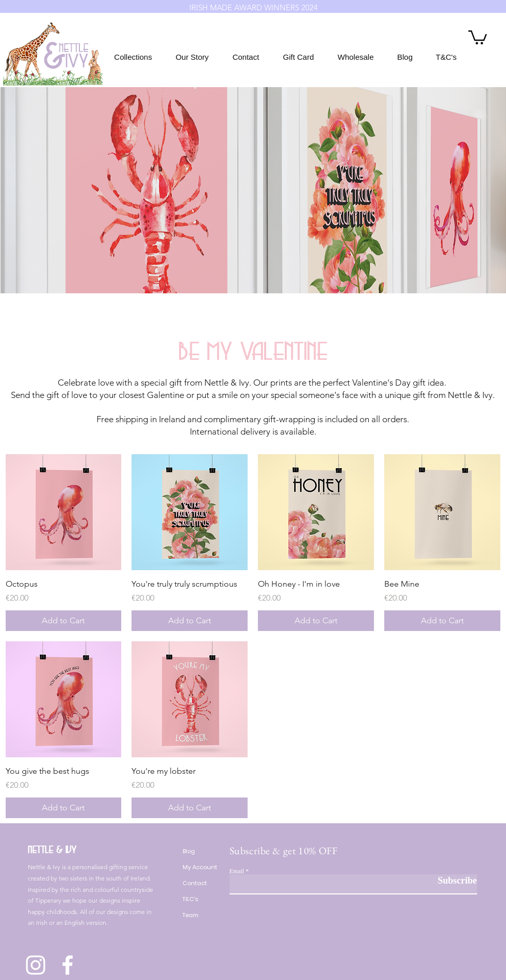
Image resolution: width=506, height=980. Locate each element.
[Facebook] (68, 965)
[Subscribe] (451, 881)
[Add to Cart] (64, 621)
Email (237, 871)
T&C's (190, 899)
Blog (189, 851)
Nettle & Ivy (52, 850)
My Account (200, 867)
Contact (195, 883)
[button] (478, 37)
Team (191, 915)
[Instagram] (36, 965)
